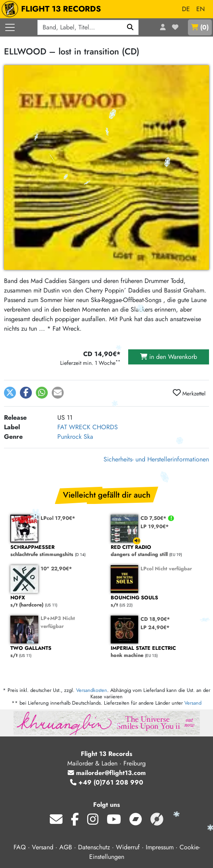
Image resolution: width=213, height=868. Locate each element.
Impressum (160, 847)
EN (200, 9)
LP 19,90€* (155, 526)
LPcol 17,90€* (58, 518)
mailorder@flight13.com (107, 773)
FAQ (20, 847)
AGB (66, 847)
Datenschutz (94, 847)
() (200, 27)
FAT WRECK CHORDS (88, 427)
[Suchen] (130, 27)
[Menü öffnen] (10, 27)
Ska (88, 437)
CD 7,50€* (154, 518)
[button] (10, 393)
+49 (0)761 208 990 (107, 782)
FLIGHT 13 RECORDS (53, 9)
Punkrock (69, 437)
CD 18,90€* (155, 619)
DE (186, 9)
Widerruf (128, 847)
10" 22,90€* (56, 569)
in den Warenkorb (169, 357)
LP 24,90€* (155, 627)
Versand (193, 703)
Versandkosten (92, 690)
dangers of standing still (157, 551)
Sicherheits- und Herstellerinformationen (156, 459)
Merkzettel (189, 393)
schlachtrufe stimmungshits (57, 551)
